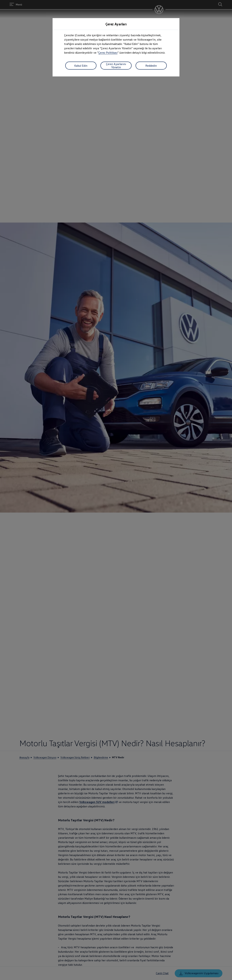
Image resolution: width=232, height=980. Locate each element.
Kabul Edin (81, 66)
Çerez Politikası (108, 53)
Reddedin (151, 66)
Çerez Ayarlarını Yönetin (116, 66)
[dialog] (116, 490)
